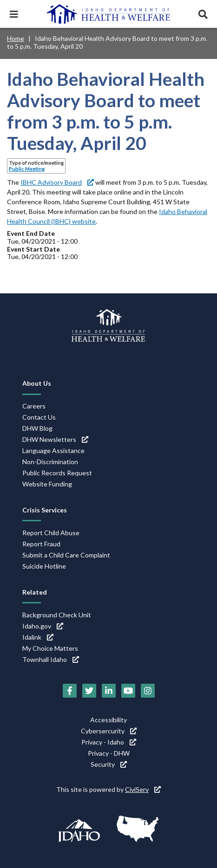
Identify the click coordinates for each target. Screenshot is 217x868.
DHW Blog (37, 428)
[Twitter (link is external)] (89, 691)
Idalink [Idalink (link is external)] (38, 637)
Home (16, 38)
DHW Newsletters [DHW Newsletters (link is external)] (55, 439)
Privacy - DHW (109, 753)
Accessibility (108, 720)
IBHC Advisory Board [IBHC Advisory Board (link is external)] (57, 182)
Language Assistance (53, 450)
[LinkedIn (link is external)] (109, 691)
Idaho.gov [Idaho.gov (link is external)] (43, 626)
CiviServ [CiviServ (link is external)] (143, 789)
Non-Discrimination (50, 462)
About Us (37, 383)
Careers (34, 406)
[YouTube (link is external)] (128, 691)
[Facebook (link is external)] (70, 691)
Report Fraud (41, 544)
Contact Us (39, 417)
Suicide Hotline (44, 566)
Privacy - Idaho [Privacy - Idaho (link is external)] (109, 742)
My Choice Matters (50, 648)
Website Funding (47, 484)
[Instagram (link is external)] (148, 691)
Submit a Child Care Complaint (66, 555)
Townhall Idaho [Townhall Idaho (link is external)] (51, 659)
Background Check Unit (57, 615)
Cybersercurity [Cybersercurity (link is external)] (109, 731)
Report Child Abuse (51, 533)
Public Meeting (27, 169)
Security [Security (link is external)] (109, 764)
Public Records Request (57, 473)
